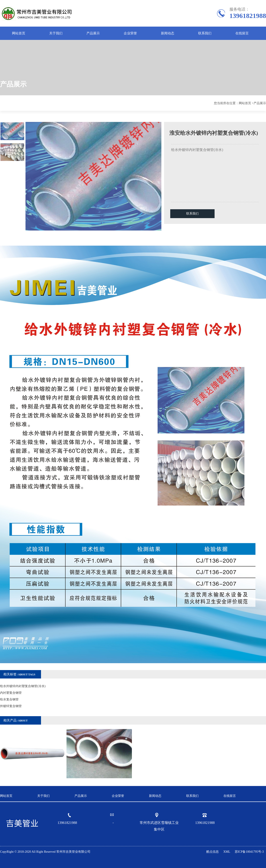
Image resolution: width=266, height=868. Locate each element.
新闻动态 (168, 33)
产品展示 (93, 33)
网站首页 (19, 33)
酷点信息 (213, 852)
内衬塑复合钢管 (11, 693)
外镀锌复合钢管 (11, 706)
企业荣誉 (130, 33)
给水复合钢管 (9, 699)
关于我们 (56, 33)
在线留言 (242, 33)
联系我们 (205, 33)
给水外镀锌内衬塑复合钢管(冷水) (23, 686)
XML (227, 852)
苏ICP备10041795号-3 (249, 852)
